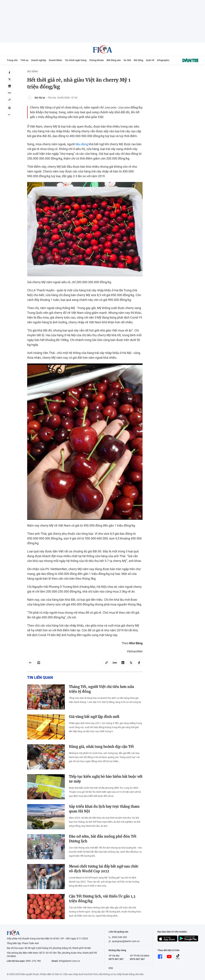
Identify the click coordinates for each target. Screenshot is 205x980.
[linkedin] (10, 86)
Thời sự (24, 60)
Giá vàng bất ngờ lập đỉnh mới (94, 717)
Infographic (163, 60)
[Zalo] (10, 93)
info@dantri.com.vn (69, 961)
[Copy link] (10, 100)
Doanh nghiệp (39, 60)
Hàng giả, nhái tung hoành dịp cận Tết (101, 747)
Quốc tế (150, 60)
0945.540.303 (119, 937)
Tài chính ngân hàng (76, 60)
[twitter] (10, 79)
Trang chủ (12, 60)
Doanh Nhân (55, 60)
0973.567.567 (116, 959)
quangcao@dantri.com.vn (126, 941)
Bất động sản (114, 60)
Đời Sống (138, 60)
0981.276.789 (33, 961)
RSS (111, 968)
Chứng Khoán (97, 60)
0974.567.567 (137, 959)
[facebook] (10, 72)
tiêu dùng (82, 144)
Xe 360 (127, 60)
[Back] (10, 115)
